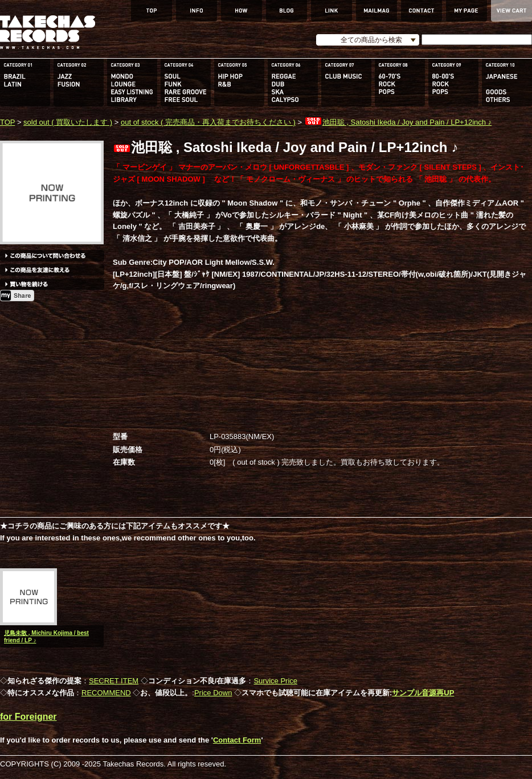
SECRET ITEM (114, 681)
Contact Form (237, 740)
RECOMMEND (106, 693)
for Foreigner (28, 717)
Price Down (213, 693)
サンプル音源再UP (423, 693)
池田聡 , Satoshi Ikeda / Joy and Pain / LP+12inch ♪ (398, 122)
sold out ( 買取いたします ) (68, 122)
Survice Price (275, 681)
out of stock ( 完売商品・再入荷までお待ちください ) (208, 122)
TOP (7, 122)
